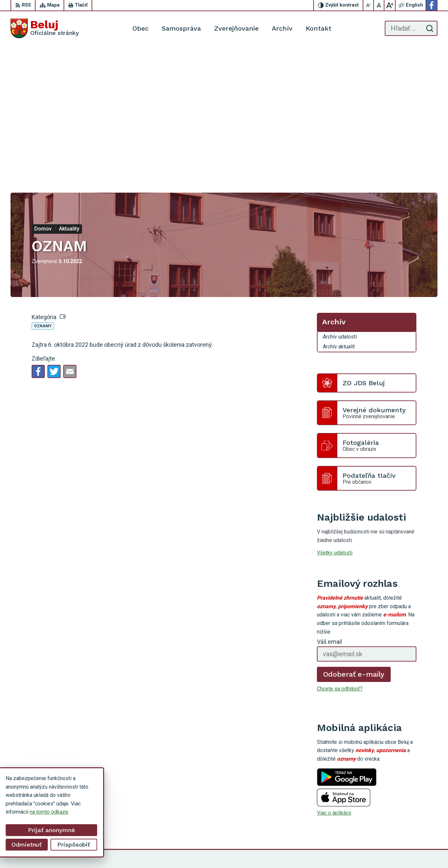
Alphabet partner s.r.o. (260, 850)
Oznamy (43, 190)
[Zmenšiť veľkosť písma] (369, 5)
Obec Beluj (341, 850)
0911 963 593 (401, 798)
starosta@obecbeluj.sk (411, 813)
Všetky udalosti (335, 416)
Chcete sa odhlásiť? (340, 553)
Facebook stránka (405, 820)
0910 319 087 (401, 806)
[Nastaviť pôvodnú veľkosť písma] (379, 5)
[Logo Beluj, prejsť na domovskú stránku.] (45, 28)
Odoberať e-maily (354, 538)
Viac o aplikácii (334, 677)
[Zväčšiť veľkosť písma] (390, 5)
